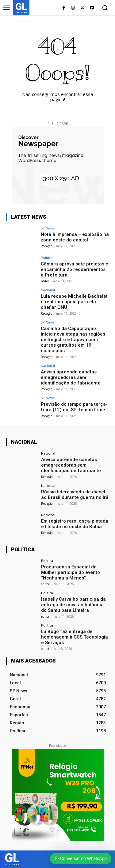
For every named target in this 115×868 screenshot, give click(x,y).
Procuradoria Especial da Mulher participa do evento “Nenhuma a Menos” (71, 572)
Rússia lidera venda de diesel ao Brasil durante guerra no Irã (75, 495)
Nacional (48, 290)
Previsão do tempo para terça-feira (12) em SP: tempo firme (74, 407)
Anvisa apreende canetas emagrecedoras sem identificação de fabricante (71, 377)
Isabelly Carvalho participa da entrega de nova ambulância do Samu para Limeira (73, 605)
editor (45, 281)
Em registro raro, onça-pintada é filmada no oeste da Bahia (75, 524)
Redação (46, 246)
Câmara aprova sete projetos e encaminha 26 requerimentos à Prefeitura (75, 269)
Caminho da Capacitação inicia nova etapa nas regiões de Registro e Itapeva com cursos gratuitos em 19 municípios (73, 340)
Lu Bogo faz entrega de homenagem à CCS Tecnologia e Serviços (75, 637)
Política (47, 258)
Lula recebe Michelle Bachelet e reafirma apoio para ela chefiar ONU (74, 302)
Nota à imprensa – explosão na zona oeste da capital (75, 237)
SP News (48, 228)
